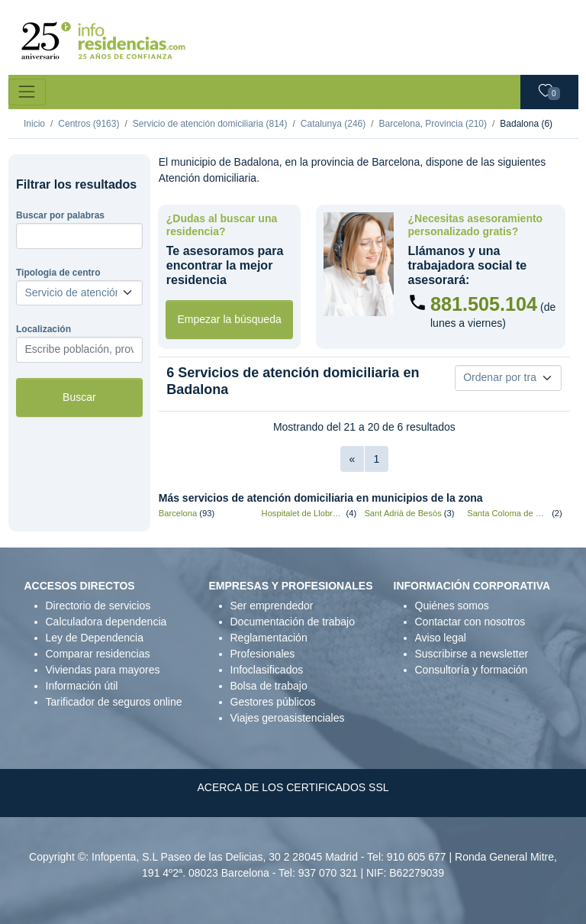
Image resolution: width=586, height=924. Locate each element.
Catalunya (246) (333, 124)
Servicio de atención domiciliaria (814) (210, 124)
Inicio (34, 124)
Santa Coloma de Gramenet (508, 513)
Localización (43, 329)
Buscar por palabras (60, 215)
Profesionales (263, 654)
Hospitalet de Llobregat (303, 513)
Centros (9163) (89, 124)
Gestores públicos (273, 702)
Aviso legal (441, 638)
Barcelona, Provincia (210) (433, 124)
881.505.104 (484, 304)
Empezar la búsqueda (230, 319)
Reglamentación (269, 638)
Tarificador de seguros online (114, 702)
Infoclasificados (267, 670)
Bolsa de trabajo (269, 686)
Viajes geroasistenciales (288, 718)
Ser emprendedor (272, 606)
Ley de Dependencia (95, 638)
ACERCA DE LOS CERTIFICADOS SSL (293, 787)
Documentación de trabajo (293, 622)
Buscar (79, 397)
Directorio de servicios (98, 606)
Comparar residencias (98, 654)
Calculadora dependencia (106, 622)
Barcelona (178, 513)
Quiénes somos (452, 606)
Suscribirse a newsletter (472, 654)
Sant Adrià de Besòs (402, 513)
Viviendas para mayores (103, 670)
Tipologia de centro (58, 273)
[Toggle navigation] (27, 92)
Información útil (82, 686)
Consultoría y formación (472, 670)
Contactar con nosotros (470, 622)
